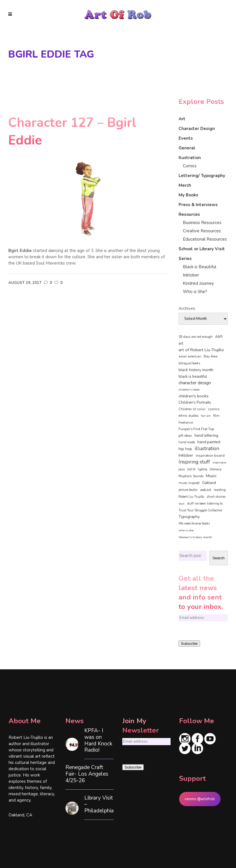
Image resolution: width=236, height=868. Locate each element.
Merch (185, 185)
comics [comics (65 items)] (214, 409)
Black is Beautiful (200, 267)
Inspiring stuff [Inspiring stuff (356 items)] (194, 462)
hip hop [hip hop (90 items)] (185, 449)
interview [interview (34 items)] (219, 463)
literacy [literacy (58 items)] (216, 469)
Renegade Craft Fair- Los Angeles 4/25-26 (87, 774)
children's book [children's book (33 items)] (189, 390)
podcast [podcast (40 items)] (206, 490)
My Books (188, 195)
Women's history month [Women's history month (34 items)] (195, 537)
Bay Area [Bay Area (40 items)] (211, 356)
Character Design (197, 129)
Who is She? (195, 292)
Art (182, 119)
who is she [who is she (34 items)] (186, 530)
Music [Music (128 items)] (211, 476)
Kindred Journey (198, 283)
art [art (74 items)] (181, 343)
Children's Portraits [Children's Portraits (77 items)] (195, 403)
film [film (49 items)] (216, 416)
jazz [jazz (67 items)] (182, 469)
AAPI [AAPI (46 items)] (219, 337)
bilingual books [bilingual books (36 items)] (189, 363)
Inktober (191, 275)
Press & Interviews (198, 205)
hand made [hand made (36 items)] (187, 442)
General (187, 148)
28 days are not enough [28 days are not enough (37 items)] (196, 337)
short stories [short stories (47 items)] (216, 497)
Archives (187, 308)
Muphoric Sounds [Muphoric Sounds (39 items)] (191, 476)
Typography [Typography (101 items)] (189, 517)
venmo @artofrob (200, 799)
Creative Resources (202, 231)
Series (185, 259)
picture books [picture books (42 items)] (188, 490)
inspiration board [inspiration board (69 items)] (210, 456)
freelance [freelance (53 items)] (186, 422)
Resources (189, 214)
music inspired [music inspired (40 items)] (189, 483)
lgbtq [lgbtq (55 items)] (203, 469)
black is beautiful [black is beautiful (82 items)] (193, 377)
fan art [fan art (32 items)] (206, 416)
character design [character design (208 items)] (195, 383)
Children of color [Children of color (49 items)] (192, 409)
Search (219, 558)
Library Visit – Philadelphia (99, 804)
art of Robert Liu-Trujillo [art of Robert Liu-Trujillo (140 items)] (201, 350)
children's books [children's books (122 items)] (194, 396)
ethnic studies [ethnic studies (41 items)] (188, 416)
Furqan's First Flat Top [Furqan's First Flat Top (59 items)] (196, 429)
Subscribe (189, 644)
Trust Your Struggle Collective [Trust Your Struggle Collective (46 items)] (200, 510)
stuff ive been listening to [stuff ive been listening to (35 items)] (205, 504)
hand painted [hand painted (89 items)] (209, 442)
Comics (190, 166)
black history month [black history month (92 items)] (196, 370)
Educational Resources (205, 239)
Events (186, 138)
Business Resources (202, 223)
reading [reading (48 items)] (220, 490)
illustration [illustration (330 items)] (207, 449)
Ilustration (190, 158)
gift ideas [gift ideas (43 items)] (185, 436)
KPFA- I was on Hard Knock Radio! (98, 740)
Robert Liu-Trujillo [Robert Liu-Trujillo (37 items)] (191, 497)
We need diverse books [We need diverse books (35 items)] (194, 524)
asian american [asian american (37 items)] (190, 356)
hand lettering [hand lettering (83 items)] (206, 436)
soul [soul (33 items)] (181, 504)
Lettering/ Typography (202, 176)
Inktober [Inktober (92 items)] (186, 455)
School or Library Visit (202, 249)
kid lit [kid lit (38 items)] (191, 469)
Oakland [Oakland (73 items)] (209, 483)
